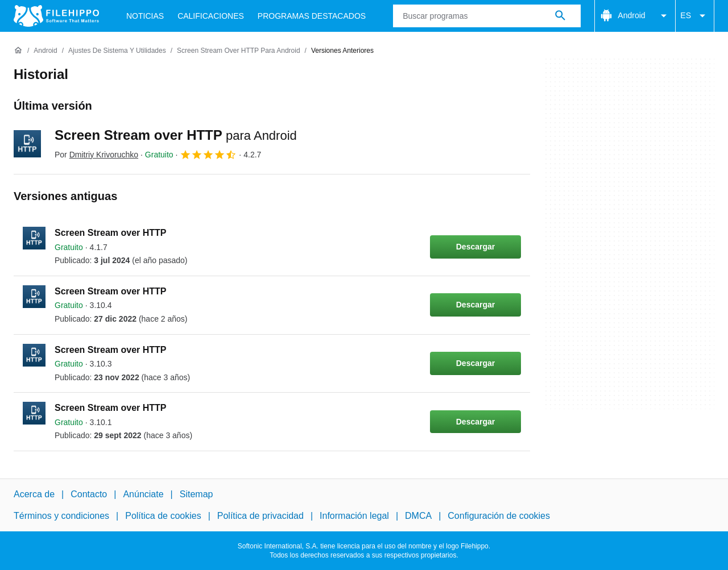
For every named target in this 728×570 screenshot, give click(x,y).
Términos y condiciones (61, 516)
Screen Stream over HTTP (176, 135)
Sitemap (197, 494)
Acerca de (34, 494)
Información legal (354, 516)
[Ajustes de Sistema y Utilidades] (117, 51)
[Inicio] (18, 51)
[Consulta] (487, 16)
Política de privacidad (260, 516)
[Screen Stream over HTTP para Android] (239, 51)
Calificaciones (211, 16)
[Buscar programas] (560, 16)
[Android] (45, 51)
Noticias (145, 16)
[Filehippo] (56, 16)
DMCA (418, 516)
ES (695, 16)
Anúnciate (143, 494)
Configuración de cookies (499, 516)
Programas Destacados (312, 16)
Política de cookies (163, 516)
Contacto (89, 494)
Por (96, 155)
